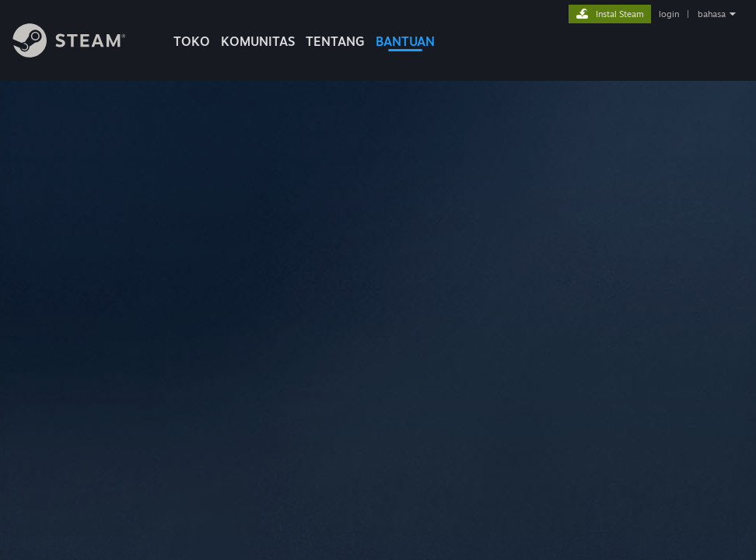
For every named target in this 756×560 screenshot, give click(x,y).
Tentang (335, 41)
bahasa (712, 14)
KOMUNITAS (258, 41)
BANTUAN (405, 41)
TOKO (192, 41)
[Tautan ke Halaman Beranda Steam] (81, 53)
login (669, 14)
